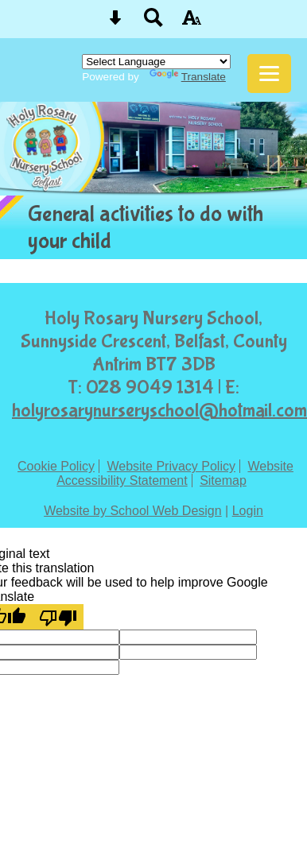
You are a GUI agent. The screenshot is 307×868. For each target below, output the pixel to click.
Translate (188, 77)
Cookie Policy (56, 466)
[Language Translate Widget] (156, 62)
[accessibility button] (192, 23)
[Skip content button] (115, 23)
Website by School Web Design (133, 511)
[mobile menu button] (269, 74)
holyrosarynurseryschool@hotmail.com (159, 411)
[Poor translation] (58, 617)
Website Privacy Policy (171, 466)
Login (248, 511)
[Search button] (153, 23)
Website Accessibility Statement (175, 473)
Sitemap (223, 480)
